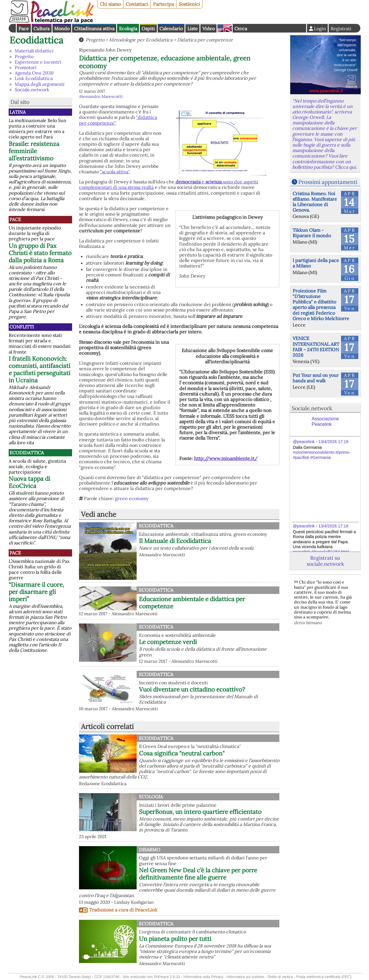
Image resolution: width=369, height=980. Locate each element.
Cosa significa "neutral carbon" (182, 753)
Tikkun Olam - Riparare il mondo (312, 233)
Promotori (26, 67)
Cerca (241, 29)
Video (209, 29)
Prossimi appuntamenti (328, 182)
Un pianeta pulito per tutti (175, 939)
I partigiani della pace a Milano (316, 263)
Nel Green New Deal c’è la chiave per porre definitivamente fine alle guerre (198, 874)
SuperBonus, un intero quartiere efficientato (200, 812)
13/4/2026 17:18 (333, 526)
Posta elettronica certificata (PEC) (324, 977)
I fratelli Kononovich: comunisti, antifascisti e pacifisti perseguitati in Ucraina (39, 369)
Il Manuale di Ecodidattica (175, 541)
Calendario (171, 29)
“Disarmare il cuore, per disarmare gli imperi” (36, 592)
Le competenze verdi (168, 642)
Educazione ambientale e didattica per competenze (192, 603)
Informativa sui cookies (245, 977)
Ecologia (128, 29)
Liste (193, 29)
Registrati (341, 29)
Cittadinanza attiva (94, 29)
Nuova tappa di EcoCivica (29, 482)
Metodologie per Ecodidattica (141, 40)
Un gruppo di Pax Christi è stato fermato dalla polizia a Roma (40, 253)
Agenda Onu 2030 (34, 73)
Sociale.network (32, 90)
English (225, 28)
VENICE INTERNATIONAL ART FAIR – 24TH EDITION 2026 (316, 347)
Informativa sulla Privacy (203, 977)
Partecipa (163, 4)
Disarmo (150, 850)
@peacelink (304, 442)
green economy (132, 498)
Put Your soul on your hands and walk (316, 378)
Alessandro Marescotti (101, 96)
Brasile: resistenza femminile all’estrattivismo (34, 151)
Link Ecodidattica (34, 78)
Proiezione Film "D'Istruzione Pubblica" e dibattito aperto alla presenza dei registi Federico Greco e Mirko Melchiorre (321, 305)
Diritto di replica (280, 977)
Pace (24, 29)
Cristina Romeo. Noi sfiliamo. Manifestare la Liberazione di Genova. (315, 202)
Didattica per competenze (205, 40)
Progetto (24, 56)
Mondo (62, 29)
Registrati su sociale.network (325, 561)
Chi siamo (110, 4)
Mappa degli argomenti (40, 84)
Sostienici (189, 4)
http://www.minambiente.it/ (226, 458)
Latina (18, 112)
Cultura (42, 29)
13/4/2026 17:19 (333, 442)
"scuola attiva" (115, 172)
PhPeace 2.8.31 (167, 977)
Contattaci (137, 4)
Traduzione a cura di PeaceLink (123, 910)
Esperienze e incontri (38, 62)
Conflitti (22, 327)
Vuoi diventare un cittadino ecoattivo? (192, 689)
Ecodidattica (36, 40)
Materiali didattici (34, 51)
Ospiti (148, 29)
